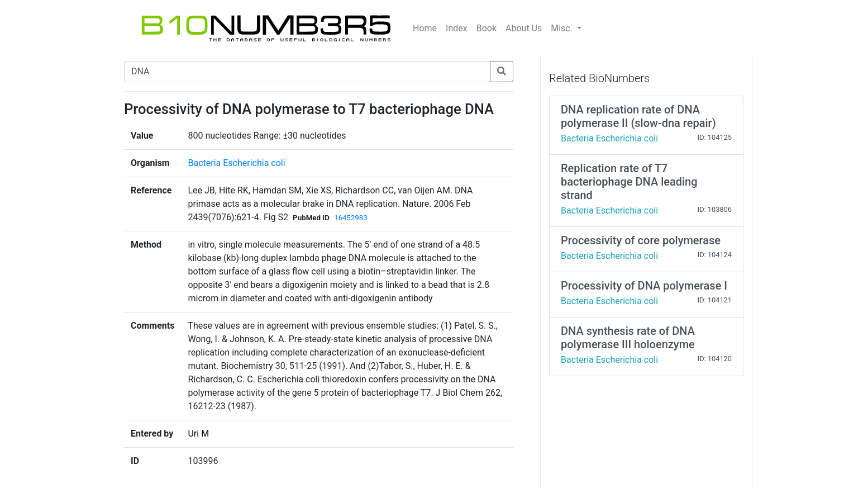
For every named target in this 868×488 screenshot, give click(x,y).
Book (487, 28)
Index (457, 28)
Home (425, 28)
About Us (524, 28)
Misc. (563, 28)
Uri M (198, 433)
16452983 (351, 218)
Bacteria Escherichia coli (236, 163)
